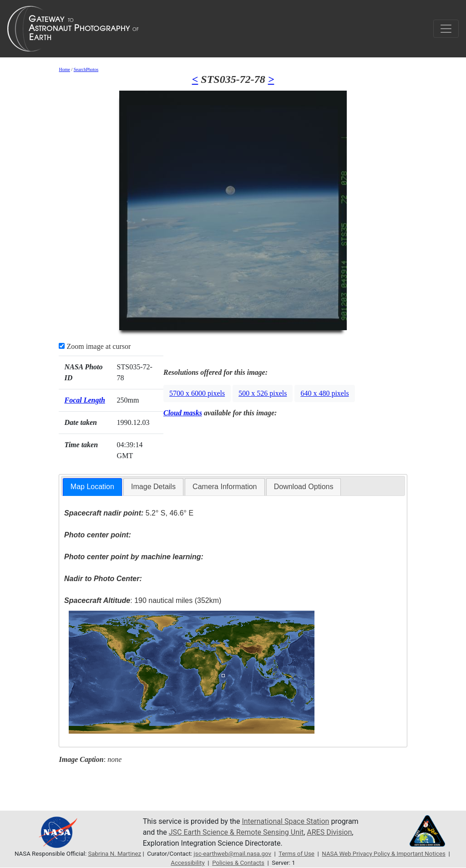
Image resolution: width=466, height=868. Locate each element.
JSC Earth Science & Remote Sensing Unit (236, 832)
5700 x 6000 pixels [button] (197, 393)
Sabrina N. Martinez (114, 854)
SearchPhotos (86, 69)
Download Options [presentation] (304, 487)
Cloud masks (183, 413)
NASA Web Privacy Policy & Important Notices (384, 854)
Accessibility (187, 863)
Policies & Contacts (238, 863)
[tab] (92, 487)
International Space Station (285, 821)
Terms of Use (296, 854)
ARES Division (329, 832)
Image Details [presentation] (153, 487)
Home (64, 69)
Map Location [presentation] (92, 487)
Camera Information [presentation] (225, 487)
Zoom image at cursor (95, 346)
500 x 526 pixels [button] (263, 393)
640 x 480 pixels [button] (324, 393)
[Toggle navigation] (446, 29)
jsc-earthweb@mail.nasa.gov (233, 854)
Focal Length (84, 400)
